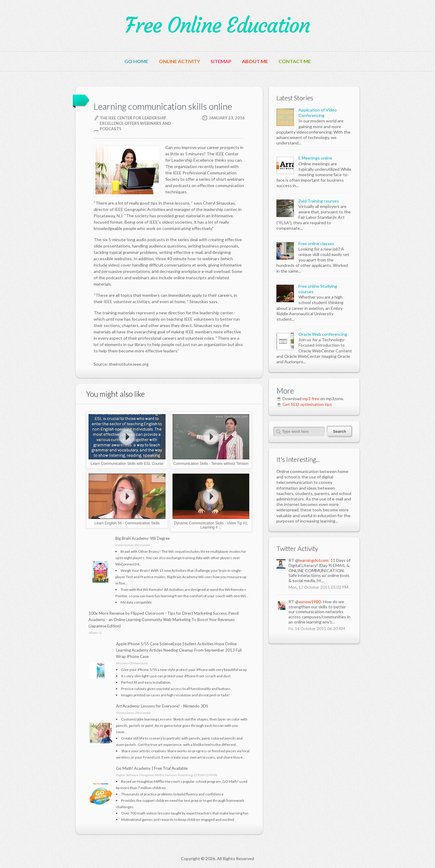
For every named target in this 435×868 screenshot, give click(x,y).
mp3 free (311, 398)
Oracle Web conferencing (323, 334)
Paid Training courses (319, 201)
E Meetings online (315, 158)
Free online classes (316, 243)
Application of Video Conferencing (318, 113)
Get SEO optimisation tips (307, 404)
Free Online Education (217, 25)
